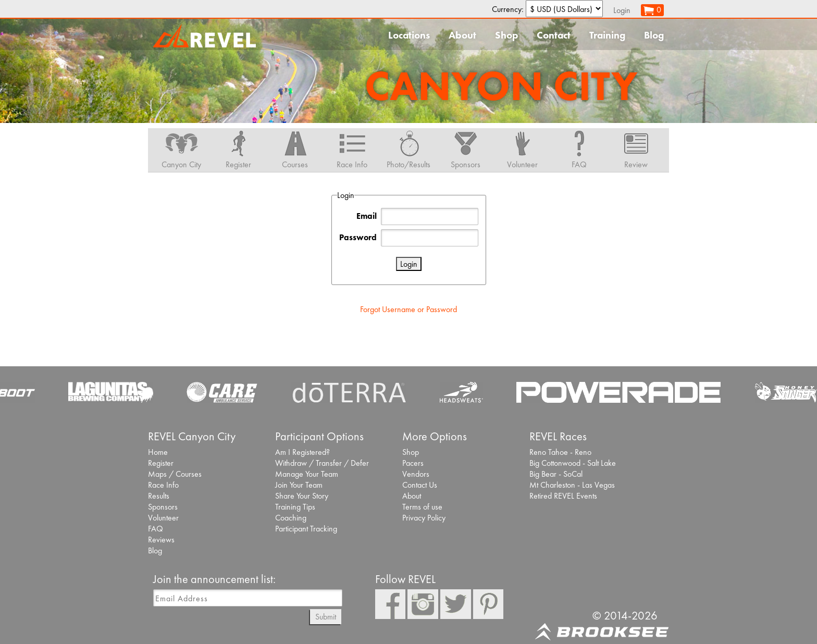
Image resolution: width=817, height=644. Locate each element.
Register (161, 463)
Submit (326, 617)
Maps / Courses (175, 474)
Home (158, 452)
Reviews (161, 540)
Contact (554, 35)
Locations (409, 35)
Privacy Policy (424, 518)
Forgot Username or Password (408, 309)
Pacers (413, 463)
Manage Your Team (307, 474)
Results (159, 496)
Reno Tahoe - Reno (560, 452)
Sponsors (163, 507)
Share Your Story (302, 496)
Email (367, 216)
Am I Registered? (302, 452)
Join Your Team (299, 485)
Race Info (163, 485)
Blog (654, 35)
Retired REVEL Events (563, 496)
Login (622, 10)
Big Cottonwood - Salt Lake (573, 463)
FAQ (156, 529)
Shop (506, 35)
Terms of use (422, 507)
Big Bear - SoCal (556, 474)
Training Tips (295, 507)
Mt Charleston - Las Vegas (572, 485)
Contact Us (420, 485)
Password (358, 237)
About (462, 35)
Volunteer (163, 518)
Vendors (416, 474)
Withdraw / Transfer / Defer (322, 463)
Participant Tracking (306, 529)
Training (607, 35)
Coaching (291, 518)
